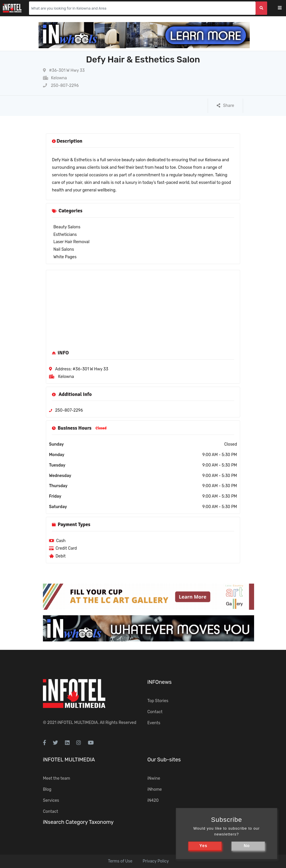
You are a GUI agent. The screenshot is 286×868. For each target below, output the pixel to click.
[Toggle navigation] (284, 8)
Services (51, 800)
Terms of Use (120, 861)
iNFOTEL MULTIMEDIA (78, 723)
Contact (155, 712)
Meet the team (57, 778)
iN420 (153, 800)
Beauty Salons (67, 227)
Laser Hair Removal (71, 242)
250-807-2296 (61, 86)
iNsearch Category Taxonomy (78, 822)
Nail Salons (64, 249)
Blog (47, 789)
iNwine (154, 778)
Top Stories (158, 701)
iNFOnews (160, 682)
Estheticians (65, 235)
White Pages (65, 257)
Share (225, 106)
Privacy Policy (156, 861)
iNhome (155, 789)
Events (154, 723)
